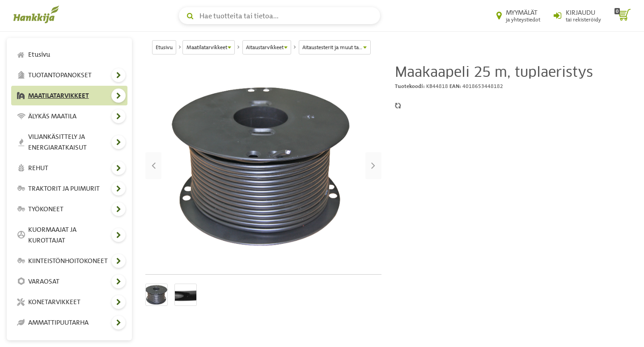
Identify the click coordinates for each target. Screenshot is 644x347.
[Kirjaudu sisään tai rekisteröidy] (577, 16)
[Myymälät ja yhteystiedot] (518, 16)
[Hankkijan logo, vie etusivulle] (38, 14)
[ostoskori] (623, 16)
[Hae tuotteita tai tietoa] (280, 16)
